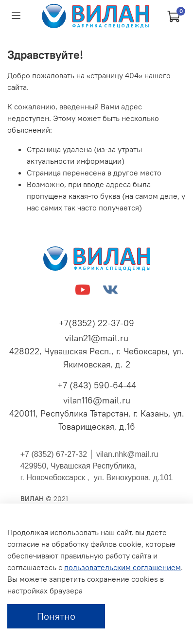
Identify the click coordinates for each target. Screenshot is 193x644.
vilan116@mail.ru (97, 400)
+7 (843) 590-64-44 (97, 385)
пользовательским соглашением (123, 567)
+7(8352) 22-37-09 (96, 323)
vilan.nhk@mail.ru (127, 454)
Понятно (56, 616)
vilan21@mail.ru (96, 338)
